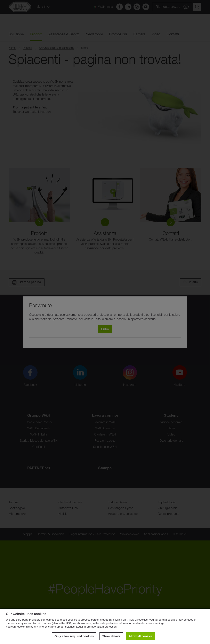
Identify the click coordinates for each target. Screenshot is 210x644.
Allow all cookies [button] (141, 636)
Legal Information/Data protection (96, 627)
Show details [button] (111, 636)
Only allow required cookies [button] (74, 636)
